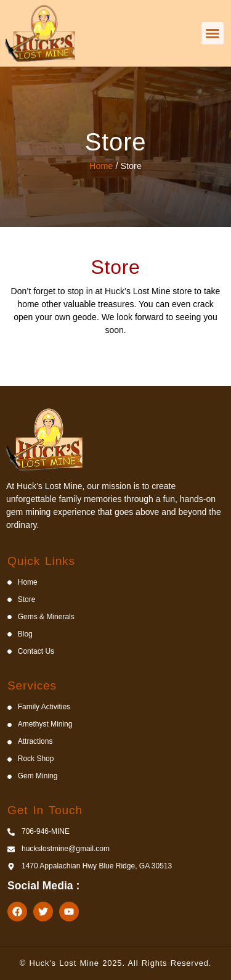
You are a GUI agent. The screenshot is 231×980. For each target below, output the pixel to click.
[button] (213, 33)
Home (101, 166)
